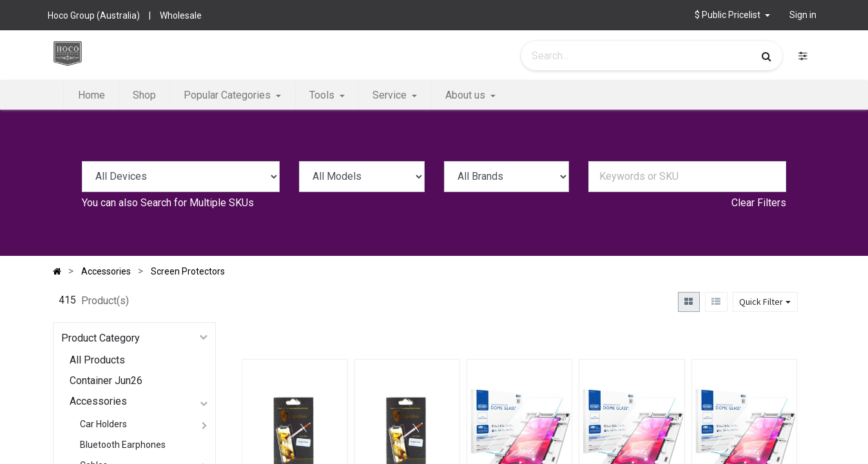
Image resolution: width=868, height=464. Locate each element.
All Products (97, 360)
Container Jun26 (106, 381)
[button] (732, 15)
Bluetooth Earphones (123, 445)
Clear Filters (759, 203)
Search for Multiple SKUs (197, 203)
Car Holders (103, 424)
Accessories (98, 401)
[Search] (767, 56)
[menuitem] (91, 95)
